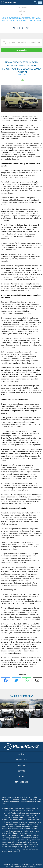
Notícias (22, 11)
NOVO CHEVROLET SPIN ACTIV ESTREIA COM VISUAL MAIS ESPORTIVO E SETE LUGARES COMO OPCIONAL (22, 19)
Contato (21, 771)
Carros (21, 765)
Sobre (21, 776)
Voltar (22, 80)
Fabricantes (21, 760)
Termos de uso (22, 782)
